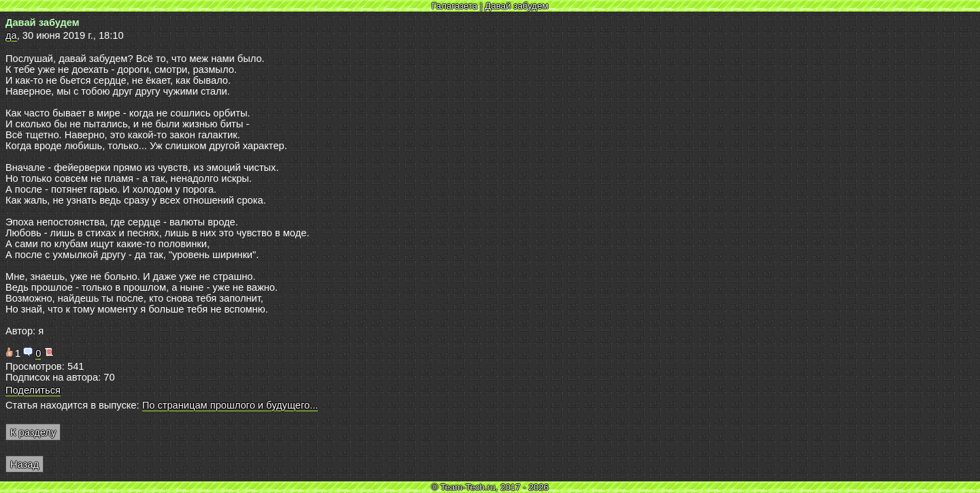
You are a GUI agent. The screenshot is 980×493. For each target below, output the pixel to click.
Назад (24, 464)
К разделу (33, 432)
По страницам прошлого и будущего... (230, 405)
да (11, 35)
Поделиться (33, 390)
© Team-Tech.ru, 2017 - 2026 (490, 487)
